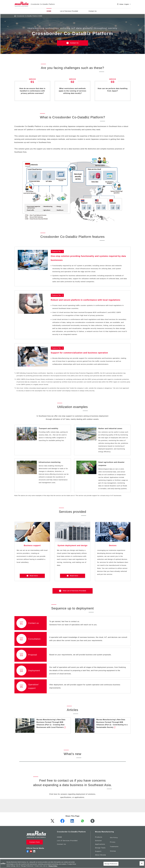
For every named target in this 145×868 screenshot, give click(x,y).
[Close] (142, 863)
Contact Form (34, 843)
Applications (100, 845)
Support (98, 853)
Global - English (124, 4)
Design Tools (100, 849)
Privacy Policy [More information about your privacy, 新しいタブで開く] (53, 866)
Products (98, 838)
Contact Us (92, 11)
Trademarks (114, 845)
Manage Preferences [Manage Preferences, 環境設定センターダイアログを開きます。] (111, 864)
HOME (49, 11)
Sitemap (113, 849)
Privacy (113, 842)
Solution (98, 842)
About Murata (100, 856)
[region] (72, 864)
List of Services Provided (69, 11)
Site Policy (114, 838)
